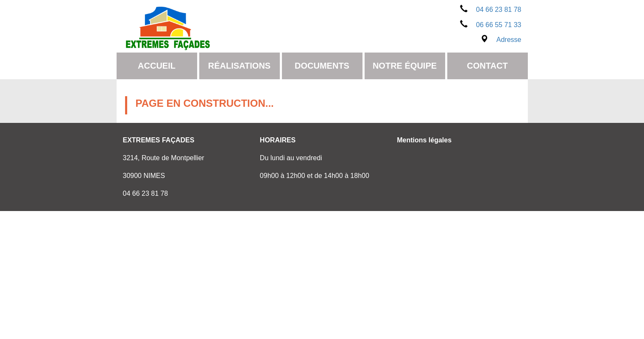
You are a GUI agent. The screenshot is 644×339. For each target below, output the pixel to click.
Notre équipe (405, 66)
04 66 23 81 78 (491, 10)
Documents (322, 66)
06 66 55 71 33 (491, 25)
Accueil (157, 66)
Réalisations (239, 66)
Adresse (501, 40)
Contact (487, 66)
